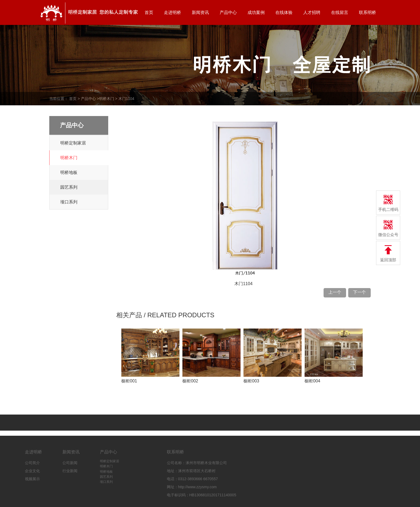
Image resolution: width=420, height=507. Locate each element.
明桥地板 (69, 172)
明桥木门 (107, 99)
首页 (149, 12)
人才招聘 (312, 12)
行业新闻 (70, 471)
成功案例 (256, 12)
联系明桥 (367, 12)
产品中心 (228, 12)
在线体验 (284, 12)
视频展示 (32, 479)
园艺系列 (69, 187)
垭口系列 (69, 202)
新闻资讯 (200, 12)
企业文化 (32, 471)
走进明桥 (172, 12)
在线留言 (340, 12)
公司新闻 (70, 463)
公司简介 (32, 463)
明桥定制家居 (73, 143)
